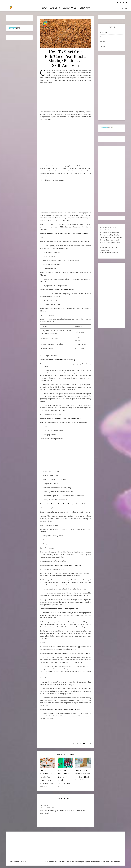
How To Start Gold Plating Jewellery (61, 360)
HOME (44, 8)
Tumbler (103, 46)
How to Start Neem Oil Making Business (63, 609)
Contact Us (55, 8)
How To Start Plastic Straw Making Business (64, 565)
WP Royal (23, 862)
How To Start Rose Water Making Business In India (66, 504)
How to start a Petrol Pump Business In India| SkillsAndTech (64, 777)
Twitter (103, 37)
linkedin (103, 41)
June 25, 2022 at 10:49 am (47, 807)
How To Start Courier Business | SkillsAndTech (83, 774)
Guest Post (85, 8)
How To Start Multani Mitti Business (61, 290)
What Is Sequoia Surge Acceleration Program (65, 418)
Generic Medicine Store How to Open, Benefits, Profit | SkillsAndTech (47, 777)
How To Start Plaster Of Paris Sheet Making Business (68, 233)
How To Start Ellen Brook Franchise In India (64, 709)
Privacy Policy (70, 8)
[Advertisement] (65, 98)
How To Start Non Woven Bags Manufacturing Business (69, 653)
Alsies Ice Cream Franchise (110, 252)
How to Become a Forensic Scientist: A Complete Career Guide (110, 242)
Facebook (104, 32)
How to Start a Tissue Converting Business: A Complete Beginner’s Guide (110, 230)
